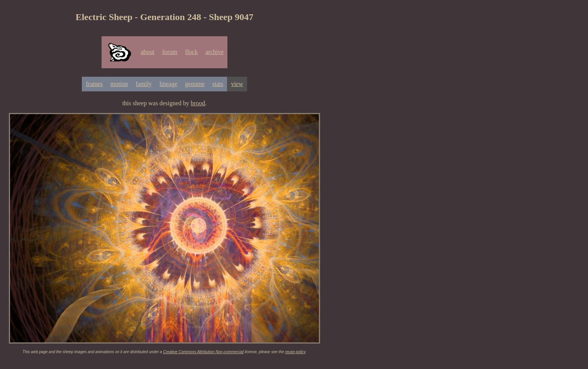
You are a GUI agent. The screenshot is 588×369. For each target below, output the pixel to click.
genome (195, 84)
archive (214, 52)
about (148, 52)
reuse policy (295, 352)
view (237, 84)
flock (191, 52)
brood (198, 103)
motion (119, 84)
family (144, 84)
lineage (168, 84)
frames (94, 84)
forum (170, 52)
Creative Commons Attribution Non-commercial (203, 352)
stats (218, 84)
